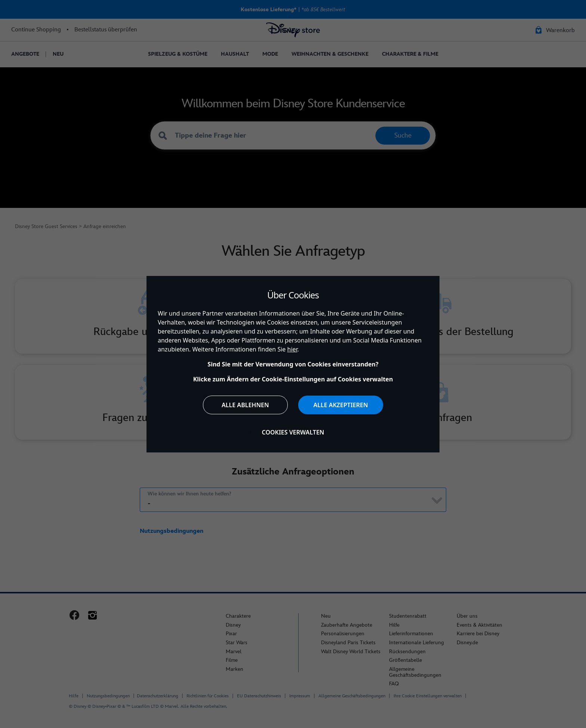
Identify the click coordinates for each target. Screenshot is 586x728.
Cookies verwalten (293, 432)
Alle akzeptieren (340, 405)
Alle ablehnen (245, 405)
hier (292, 349)
